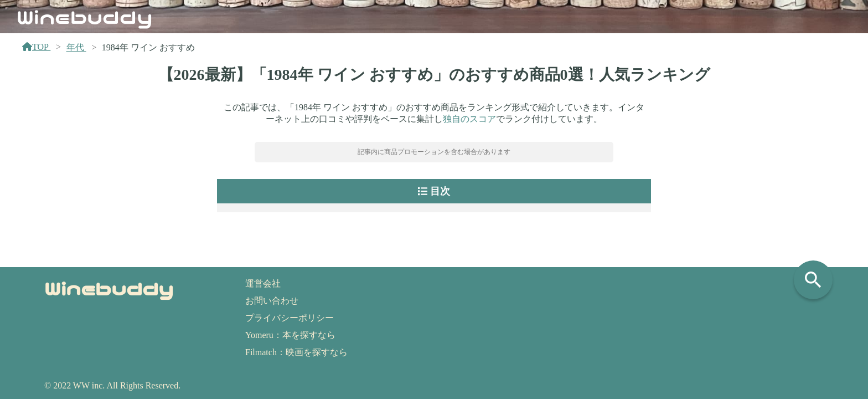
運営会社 (263, 283)
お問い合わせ (272, 301)
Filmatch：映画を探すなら (296, 352)
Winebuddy (85, 16)
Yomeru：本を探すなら (290, 335)
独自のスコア (469, 119)
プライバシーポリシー (290, 318)
